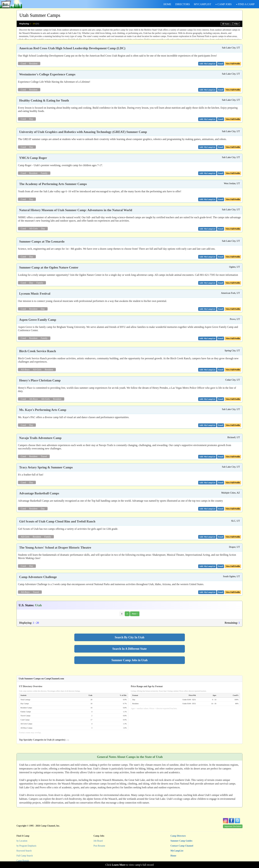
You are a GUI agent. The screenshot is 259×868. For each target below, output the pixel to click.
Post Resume (99, 846)
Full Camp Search (25, 856)
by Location (22, 841)
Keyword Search (24, 851)
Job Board (98, 841)
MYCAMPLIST (203, 4)
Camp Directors (178, 836)
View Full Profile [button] (233, 64)
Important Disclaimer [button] (233, 826)
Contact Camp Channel (182, 846)
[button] (221, 64)
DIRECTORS (183, 4)
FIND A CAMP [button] (245, 4)
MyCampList (177, 851)
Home (173, 856)
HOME (167, 4)
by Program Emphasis (26, 846)
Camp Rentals (23, 861)
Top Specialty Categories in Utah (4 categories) (44, 740)
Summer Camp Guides (181, 841)
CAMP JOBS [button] (223, 4)
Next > (135, 614)
